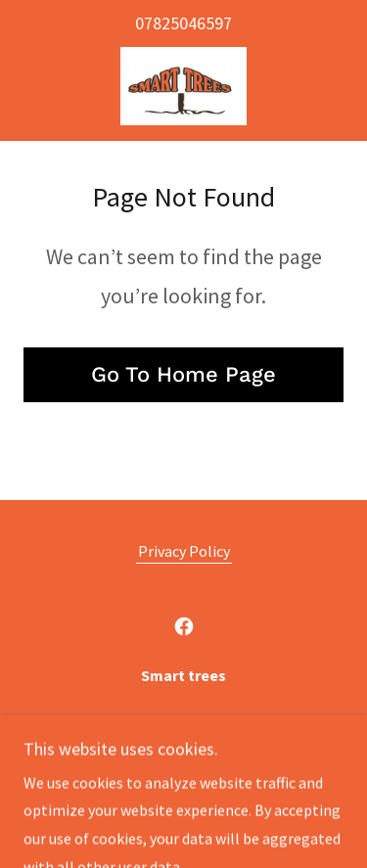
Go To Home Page (183, 374)
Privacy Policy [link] (184, 551)
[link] (183, 86)
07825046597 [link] (183, 23)
